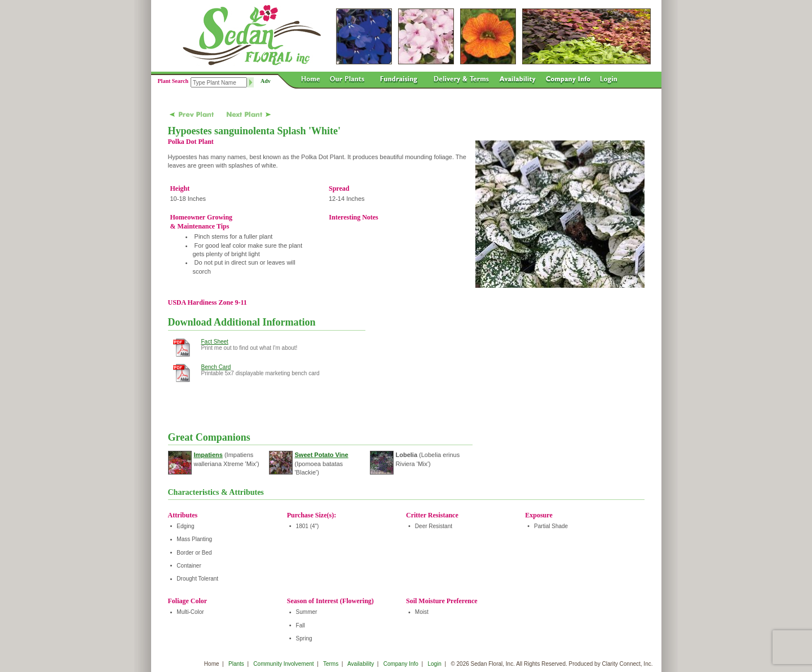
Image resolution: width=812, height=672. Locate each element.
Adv (266, 81)
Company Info (401, 664)
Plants (236, 664)
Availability (361, 664)
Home (212, 664)
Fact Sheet (215, 342)
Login (434, 664)
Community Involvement (283, 664)
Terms (331, 664)
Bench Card (216, 367)
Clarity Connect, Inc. (627, 664)
